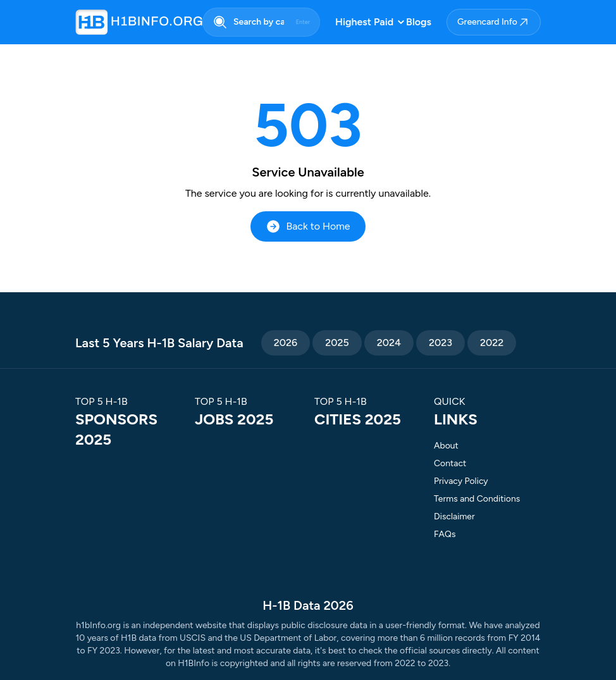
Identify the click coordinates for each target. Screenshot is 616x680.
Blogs (419, 22)
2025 (337, 343)
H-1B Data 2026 (308, 605)
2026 (286, 343)
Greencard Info (494, 22)
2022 (492, 343)
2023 (440, 343)
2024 (389, 343)
